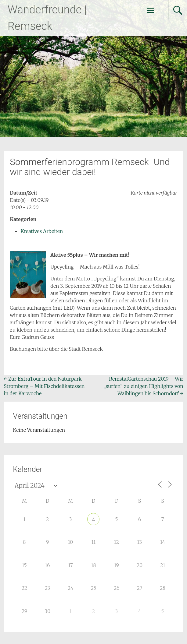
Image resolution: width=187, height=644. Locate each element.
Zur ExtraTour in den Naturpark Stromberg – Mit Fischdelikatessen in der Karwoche (44, 386)
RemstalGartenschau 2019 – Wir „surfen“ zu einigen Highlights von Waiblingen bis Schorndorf (143, 386)
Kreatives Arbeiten (42, 231)
